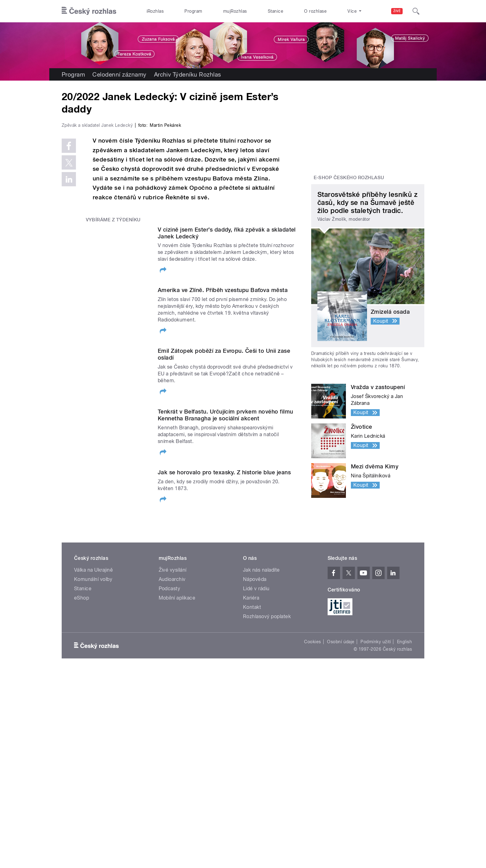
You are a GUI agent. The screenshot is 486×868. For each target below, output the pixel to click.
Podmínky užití (376, 776)
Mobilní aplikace (177, 732)
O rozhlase (315, 11)
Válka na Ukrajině (93, 704)
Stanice (276, 11)
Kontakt (252, 741)
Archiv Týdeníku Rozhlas (188, 74)
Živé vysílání (173, 704)
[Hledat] (416, 11)
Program (193, 11)
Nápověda (255, 713)
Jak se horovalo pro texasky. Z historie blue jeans (224, 604)
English (404, 776)
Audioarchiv (172, 713)
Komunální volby (93, 713)
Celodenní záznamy (119, 74)
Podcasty (170, 723)
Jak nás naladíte (261, 704)
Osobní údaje (341, 776)
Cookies (312, 776)
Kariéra (251, 732)
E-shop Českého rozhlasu (349, 178)
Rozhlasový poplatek (267, 751)
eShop (82, 732)
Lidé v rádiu (256, 723)
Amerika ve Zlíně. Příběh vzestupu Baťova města (223, 422)
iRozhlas (155, 11)
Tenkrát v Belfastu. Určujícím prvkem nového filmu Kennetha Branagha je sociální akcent (225, 547)
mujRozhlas (235, 11)
